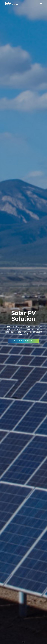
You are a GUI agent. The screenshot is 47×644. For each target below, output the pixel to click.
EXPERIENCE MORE (24, 341)
